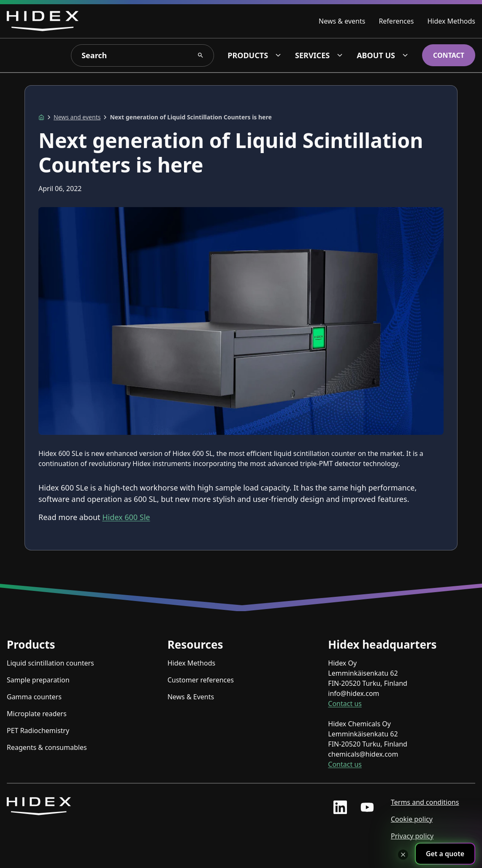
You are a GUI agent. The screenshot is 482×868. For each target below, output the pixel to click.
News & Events (191, 697)
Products (248, 55)
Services (312, 55)
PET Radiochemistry (38, 731)
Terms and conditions (425, 802)
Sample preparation (38, 680)
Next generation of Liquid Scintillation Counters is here (191, 117)
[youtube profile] (367, 807)
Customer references (201, 680)
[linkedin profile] (340, 807)
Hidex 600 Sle (126, 517)
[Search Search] (200, 55)
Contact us (345, 704)
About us (376, 55)
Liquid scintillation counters (50, 663)
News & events (342, 21)
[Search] (142, 55)
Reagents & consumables (47, 747)
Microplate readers (37, 714)
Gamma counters (34, 697)
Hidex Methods (451, 21)
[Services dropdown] (340, 55)
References (396, 21)
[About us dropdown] (405, 55)
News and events (77, 117)
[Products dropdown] (278, 55)
